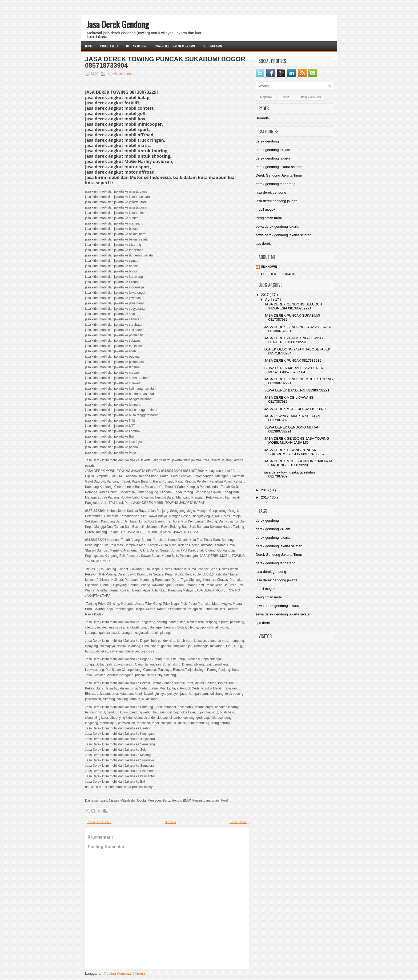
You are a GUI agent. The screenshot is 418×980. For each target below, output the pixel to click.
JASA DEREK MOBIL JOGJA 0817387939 (297, 409)
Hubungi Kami (212, 46)
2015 (265, 497)
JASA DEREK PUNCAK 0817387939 (293, 360)
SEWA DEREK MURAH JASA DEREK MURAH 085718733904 (294, 370)
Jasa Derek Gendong (118, 24)
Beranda (171, 822)
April (269, 299)
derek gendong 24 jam (273, 150)
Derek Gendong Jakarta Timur (279, 175)
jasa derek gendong (271, 192)
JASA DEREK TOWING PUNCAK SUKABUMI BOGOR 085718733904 (165, 62)
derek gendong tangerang (276, 184)
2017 (265, 295)
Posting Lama (238, 822)
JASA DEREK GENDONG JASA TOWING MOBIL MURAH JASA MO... (297, 440)
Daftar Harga (136, 46)
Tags (286, 97)
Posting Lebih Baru (99, 822)
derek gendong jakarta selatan (279, 167)
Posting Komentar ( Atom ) (124, 973)
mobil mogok (266, 209)
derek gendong (267, 141)
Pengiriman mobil (269, 218)
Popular (266, 97)
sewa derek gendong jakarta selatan (284, 235)
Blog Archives (310, 97)
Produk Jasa (109, 46)
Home (89, 46)
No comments (123, 74)
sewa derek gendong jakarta (277, 226)
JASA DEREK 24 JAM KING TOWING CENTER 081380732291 (294, 340)
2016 (265, 490)
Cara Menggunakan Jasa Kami (174, 46)
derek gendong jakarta (273, 158)
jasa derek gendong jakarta (277, 201)
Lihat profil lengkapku (276, 274)
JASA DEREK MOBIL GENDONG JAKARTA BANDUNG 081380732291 (298, 463)
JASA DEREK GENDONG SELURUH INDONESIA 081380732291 (293, 306)
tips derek (263, 244)
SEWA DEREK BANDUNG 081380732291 (297, 390)
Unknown (269, 267)
